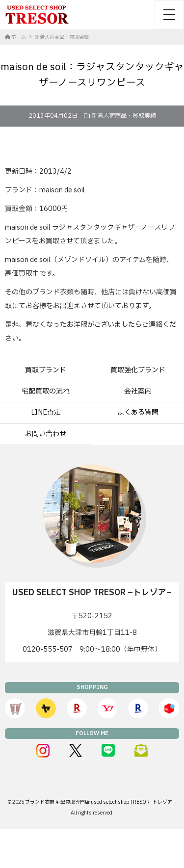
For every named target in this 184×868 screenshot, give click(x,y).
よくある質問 (138, 412)
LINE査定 (46, 412)
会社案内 (138, 391)
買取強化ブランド (138, 370)
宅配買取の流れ (46, 391)
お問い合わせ (46, 434)
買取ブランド (46, 370)
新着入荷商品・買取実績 (124, 116)
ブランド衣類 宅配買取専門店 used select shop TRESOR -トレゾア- (100, 802)
